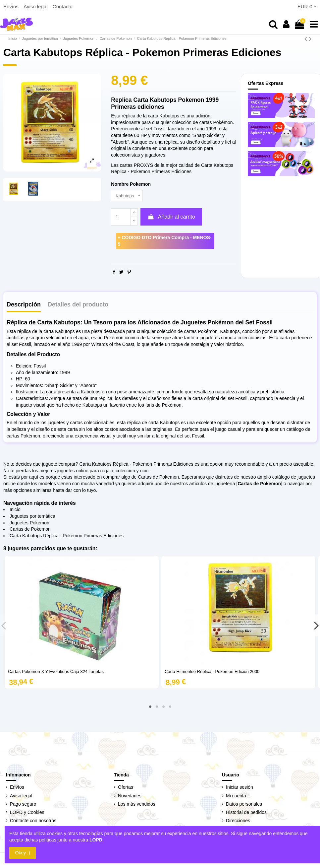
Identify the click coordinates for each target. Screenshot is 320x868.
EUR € (307, 6)
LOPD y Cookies (27, 813)
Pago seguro (23, 805)
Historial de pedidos (246, 813)
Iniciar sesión (240, 788)
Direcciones (238, 822)
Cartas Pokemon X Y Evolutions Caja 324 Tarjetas (56, 672)
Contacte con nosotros (33, 822)
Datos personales (244, 805)
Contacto (63, 6)
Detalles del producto (78, 306)
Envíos (12, 6)
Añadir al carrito (171, 217)
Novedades (130, 796)
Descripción (24, 306)
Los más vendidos (137, 805)
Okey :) (23, 853)
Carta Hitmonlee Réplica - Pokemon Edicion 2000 (212, 672)
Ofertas (126, 788)
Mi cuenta (236, 796)
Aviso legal (36, 6)
